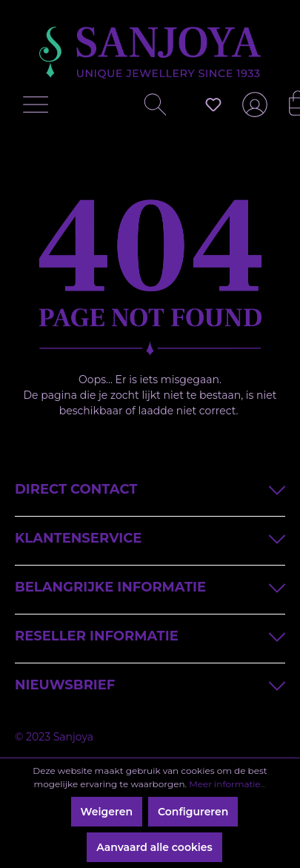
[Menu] (39, 108)
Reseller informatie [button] (150, 635)
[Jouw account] (252, 110)
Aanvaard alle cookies (154, 847)
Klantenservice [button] (150, 537)
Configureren (193, 812)
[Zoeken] (150, 108)
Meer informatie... (227, 784)
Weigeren (107, 812)
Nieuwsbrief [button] (150, 684)
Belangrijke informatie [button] (150, 586)
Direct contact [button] (150, 488)
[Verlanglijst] (213, 105)
